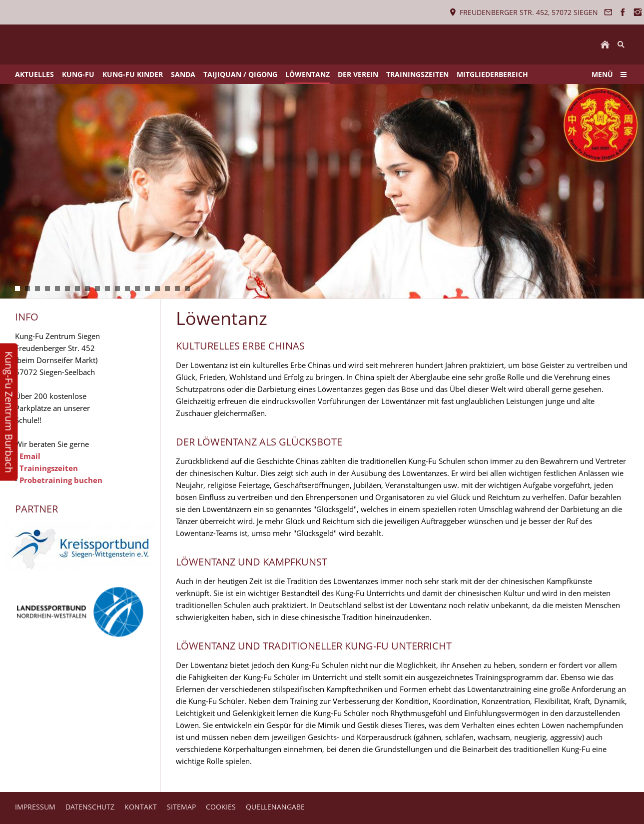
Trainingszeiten (49, 468)
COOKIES (221, 807)
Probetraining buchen (61, 480)
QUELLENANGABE (275, 807)
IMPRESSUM (35, 807)
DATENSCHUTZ (90, 807)
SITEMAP (181, 807)
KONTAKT (141, 807)
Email (30, 456)
